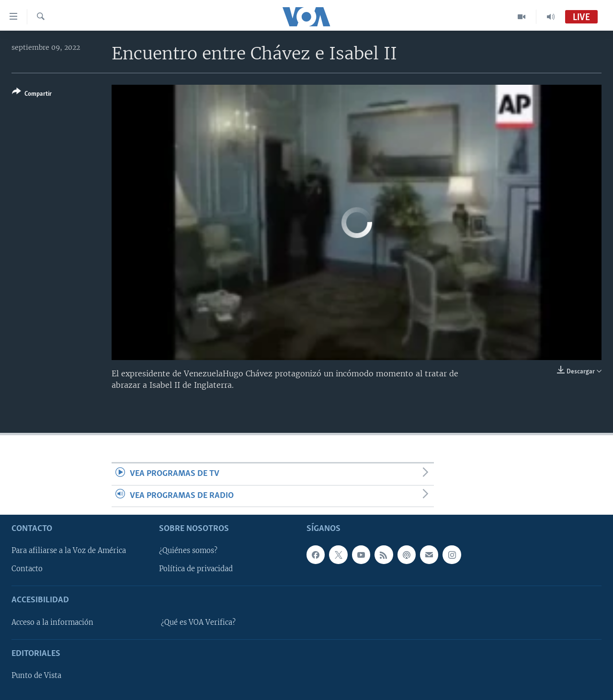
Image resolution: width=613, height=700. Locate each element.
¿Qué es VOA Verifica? (198, 622)
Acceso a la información (52, 622)
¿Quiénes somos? (188, 551)
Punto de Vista (36, 676)
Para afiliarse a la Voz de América (69, 551)
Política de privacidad (196, 569)
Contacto (27, 569)
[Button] (32, 95)
